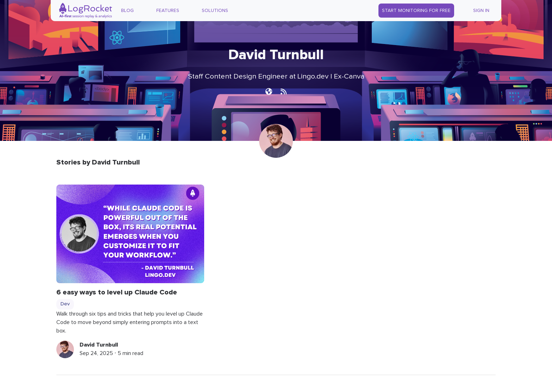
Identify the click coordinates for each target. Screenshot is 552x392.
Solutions (215, 11)
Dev (65, 304)
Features (168, 11)
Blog (127, 11)
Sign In (481, 11)
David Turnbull (99, 345)
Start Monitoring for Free (416, 11)
